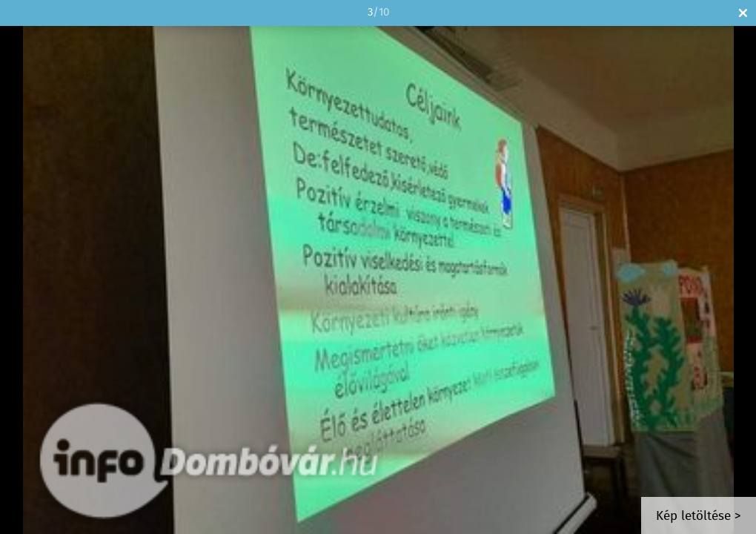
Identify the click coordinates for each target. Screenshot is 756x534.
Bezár (743, 13)
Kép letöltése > (699, 517)
